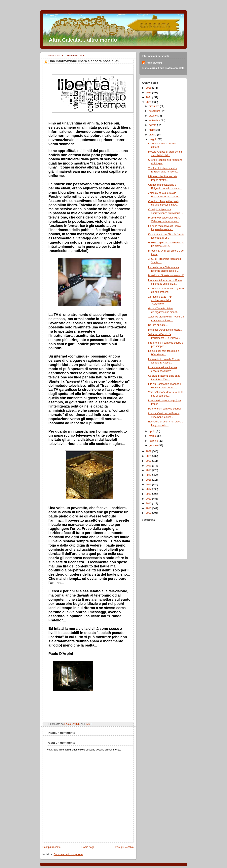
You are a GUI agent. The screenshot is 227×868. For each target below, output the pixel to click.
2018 (149, 470)
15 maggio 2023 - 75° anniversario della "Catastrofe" (160, 300)
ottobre (153, 116)
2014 (149, 489)
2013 (149, 494)
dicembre (154, 106)
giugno (153, 135)
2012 (149, 499)
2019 (149, 466)
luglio (152, 130)
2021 (149, 456)
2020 (149, 461)
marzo (153, 436)
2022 (149, 451)
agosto (153, 125)
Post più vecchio (125, 847)
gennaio (154, 445)
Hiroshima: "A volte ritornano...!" (166, 275)
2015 (149, 485)
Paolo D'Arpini (154, 63)
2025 (149, 93)
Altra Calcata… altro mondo (83, 40)
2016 (149, 480)
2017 (149, 475)
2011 (149, 504)
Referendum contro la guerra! (165, 409)
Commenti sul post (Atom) (68, 854)
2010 (149, 508)
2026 (149, 88)
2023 (149, 102)
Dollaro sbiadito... (158, 325)
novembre (155, 111)
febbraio (154, 441)
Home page (88, 847)
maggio (153, 139)
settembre (155, 121)
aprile (152, 431)
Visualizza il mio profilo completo (165, 68)
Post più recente (52, 847)
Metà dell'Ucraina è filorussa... (165, 330)
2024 (149, 97)
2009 (149, 513)
